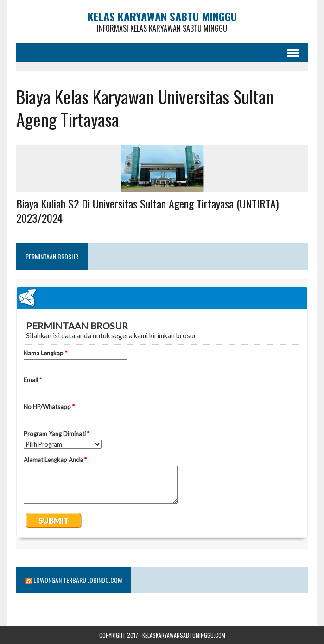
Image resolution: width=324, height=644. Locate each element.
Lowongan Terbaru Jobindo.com (78, 580)
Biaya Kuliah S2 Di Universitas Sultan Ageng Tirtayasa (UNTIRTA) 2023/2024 (147, 211)
